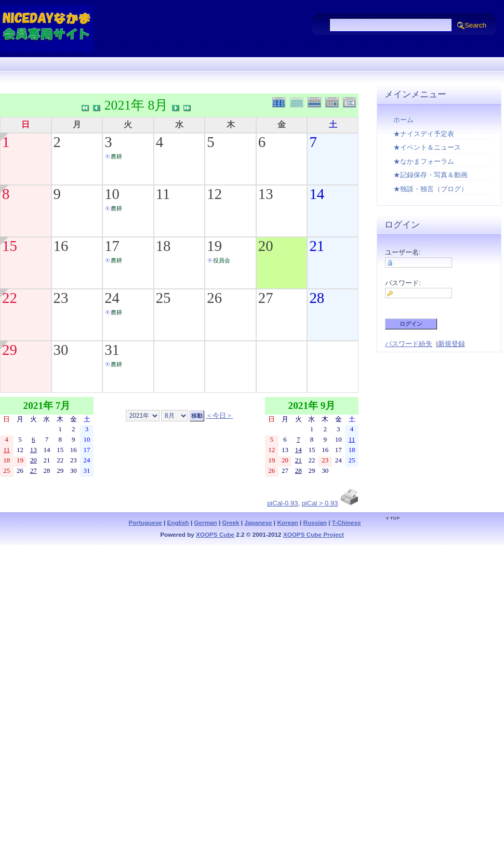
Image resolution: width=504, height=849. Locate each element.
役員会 (222, 260)
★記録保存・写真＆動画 (430, 175)
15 (10, 246)
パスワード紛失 (409, 344)
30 (61, 350)
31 (112, 350)
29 (10, 350)
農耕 (116, 156)
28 (317, 298)
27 (266, 298)
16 (61, 246)
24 (112, 298)
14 (317, 194)
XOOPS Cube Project (314, 534)
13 (266, 194)
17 (112, 246)
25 (163, 298)
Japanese (258, 522)
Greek (230, 522)
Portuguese (145, 522)
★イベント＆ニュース (427, 147)
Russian (315, 522)
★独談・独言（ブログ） (430, 189)
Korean (287, 522)
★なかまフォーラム (424, 161)
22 (10, 298)
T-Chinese (347, 522)
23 (61, 298)
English (178, 522)
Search (475, 25)
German (206, 522)
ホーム (403, 120)
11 (163, 194)
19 (214, 246)
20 (266, 246)
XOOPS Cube (215, 534)
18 (163, 246)
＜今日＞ (219, 415)
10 (112, 194)
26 (214, 298)
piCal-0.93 (282, 503)
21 (317, 246)
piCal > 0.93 (320, 503)
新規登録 (452, 344)
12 (214, 194)
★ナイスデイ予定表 (424, 134)
